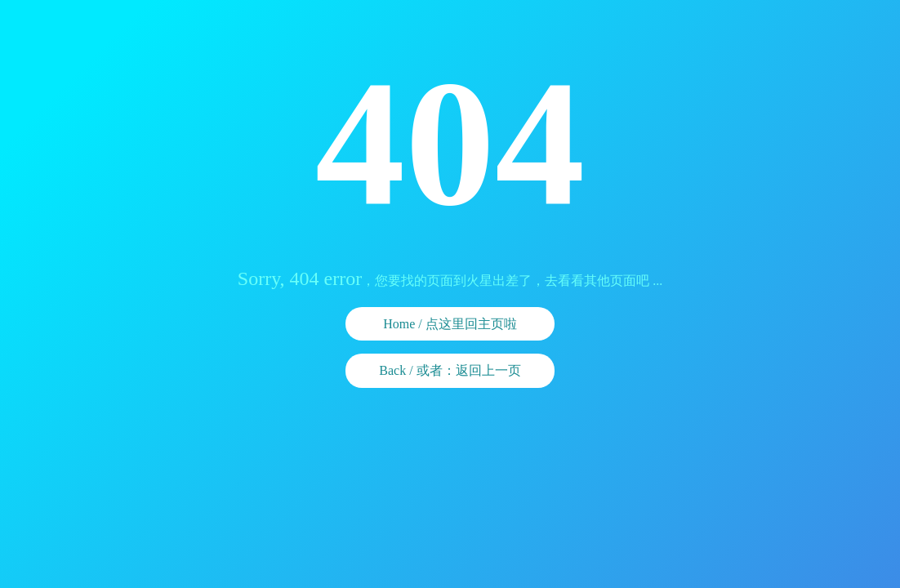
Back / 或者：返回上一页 (450, 370)
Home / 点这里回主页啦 (450, 324)
